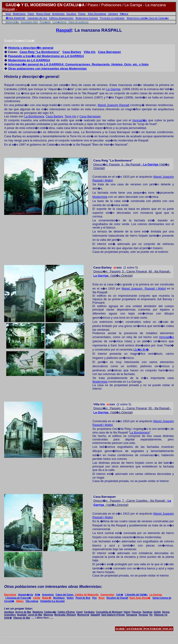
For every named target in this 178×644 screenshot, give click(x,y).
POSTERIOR (152, 629)
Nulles (70, 598)
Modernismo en (29, 60)
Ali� (37, 595)
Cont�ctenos (60, 22)
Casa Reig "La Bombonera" (113, 160)
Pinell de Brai (83, 598)
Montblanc (59, 598)
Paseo (31, 14)
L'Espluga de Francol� (18, 598)
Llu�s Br (141, 349)
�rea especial (15, 18)
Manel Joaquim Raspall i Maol (144, 288)
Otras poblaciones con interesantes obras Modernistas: (53, 587)
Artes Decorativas (97, 14)
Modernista (100, 197)
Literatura (113, 14)
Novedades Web (29, 22)
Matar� (47, 598)
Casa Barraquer (90, 116)
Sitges (20, 601)
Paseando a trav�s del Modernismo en (46, 56)
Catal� (30, 41)
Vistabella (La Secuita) (52, 601)
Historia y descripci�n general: (32, 77)
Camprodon (107, 595)
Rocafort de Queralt (117, 598)
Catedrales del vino (37, 18)
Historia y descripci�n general (31, 48)
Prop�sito (45, 22)
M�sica (124, 14)
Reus (102, 598)
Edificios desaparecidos (61, 18)
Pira (94, 598)
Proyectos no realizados (112, 18)
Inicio (8, 14)
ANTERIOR (134, 629)
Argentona (48, 595)
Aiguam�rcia (25, 595)
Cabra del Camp (65, 595)
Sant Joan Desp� (140, 598)
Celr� (119, 595)
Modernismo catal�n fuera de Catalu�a (148, 18)
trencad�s (140, 120)
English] (9, 41)
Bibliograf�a (12, 22)
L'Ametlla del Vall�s (136, 595)
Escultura (71, 14)
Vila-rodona (32, 601)
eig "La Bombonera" (40, 52)
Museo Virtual (43, 14)
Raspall (64, 30)
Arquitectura (58, 14)
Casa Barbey (54, 116)
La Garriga (113, 89)
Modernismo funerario (87, 18)
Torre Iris (70, 116)
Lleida (37, 598)
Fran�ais (19, 41)
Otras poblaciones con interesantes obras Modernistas (48, 69)
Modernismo (19, 14)
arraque (110, 52)
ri (90, 52)
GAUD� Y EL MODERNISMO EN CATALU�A (45, 5)
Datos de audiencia (79, 22)
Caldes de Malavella (87, 595)
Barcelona (10, 595)
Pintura (82, 14)
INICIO (168, 629)
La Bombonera (34, 116)
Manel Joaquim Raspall (114, 105)
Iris (99, 404)
